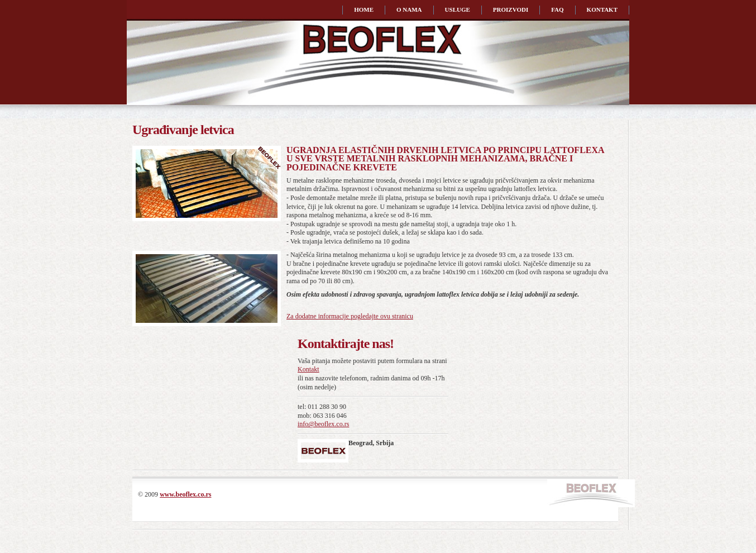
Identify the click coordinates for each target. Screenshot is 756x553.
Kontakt (308, 369)
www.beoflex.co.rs (185, 494)
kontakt (602, 9)
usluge (458, 9)
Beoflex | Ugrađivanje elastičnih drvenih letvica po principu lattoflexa (190, 58)
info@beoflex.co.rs (323, 424)
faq (557, 9)
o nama (409, 9)
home (364, 9)
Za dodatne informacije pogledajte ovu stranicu (350, 316)
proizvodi (511, 9)
